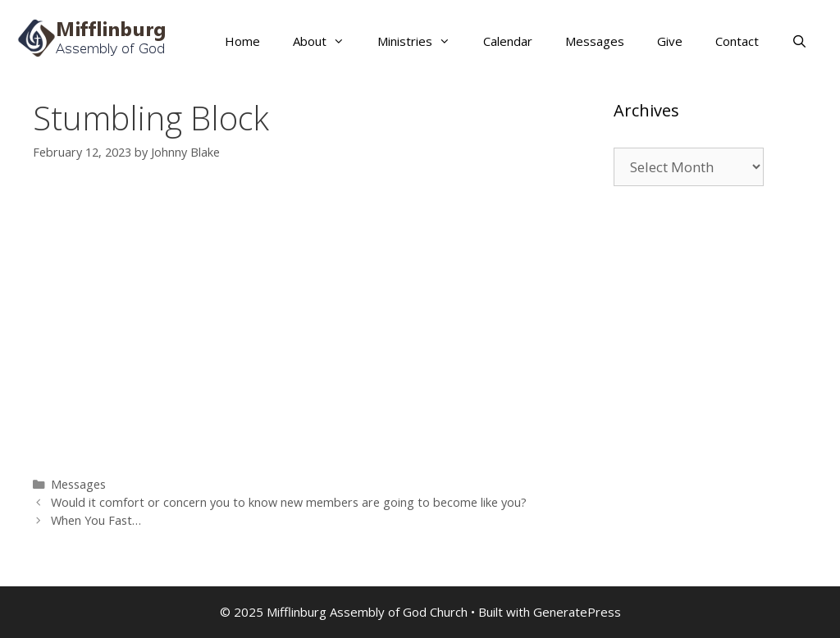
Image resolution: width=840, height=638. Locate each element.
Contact (737, 41)
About (327, 41)
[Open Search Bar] (799, 41)
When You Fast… (96, 520)
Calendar (508, 41)
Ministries (422, 41)
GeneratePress (577, 612)
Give (670, 41)
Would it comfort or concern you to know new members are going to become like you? (289, 502)
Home (242, 41)
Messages (595, 41)
